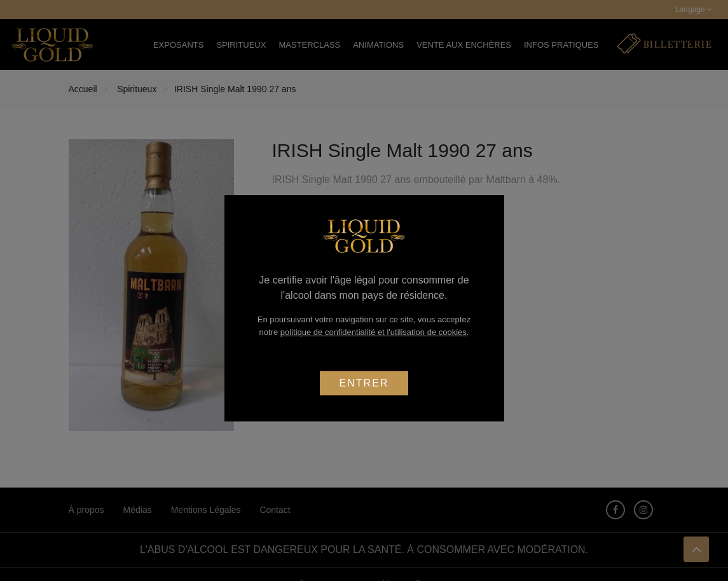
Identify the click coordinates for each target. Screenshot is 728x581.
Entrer (364, 383)
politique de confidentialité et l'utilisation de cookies (374, 332)
